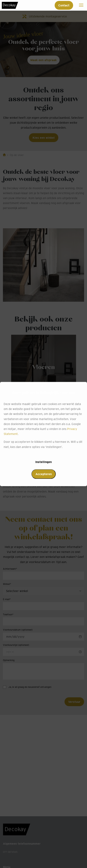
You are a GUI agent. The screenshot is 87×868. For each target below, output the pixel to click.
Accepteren (44, 474)
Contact (64, 5)
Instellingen (43, 462)
